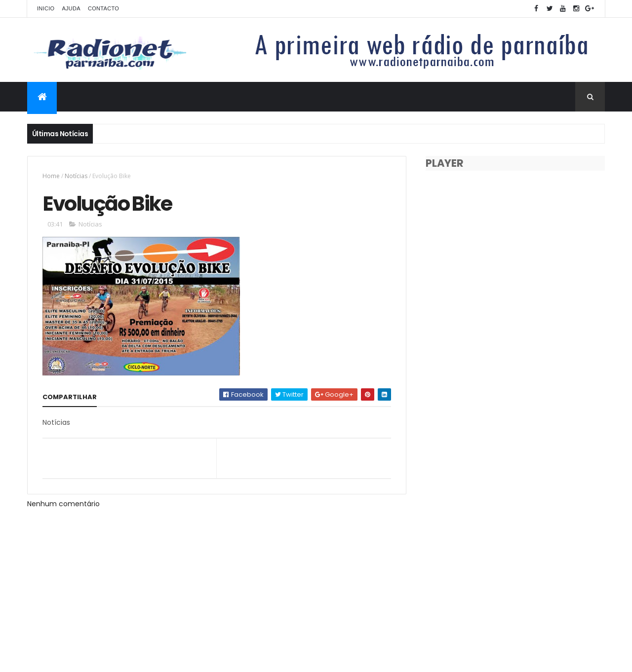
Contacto (103, 8)
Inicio (46, 8)
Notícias (76, 176)
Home (51, 176)
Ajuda (71, 8)
